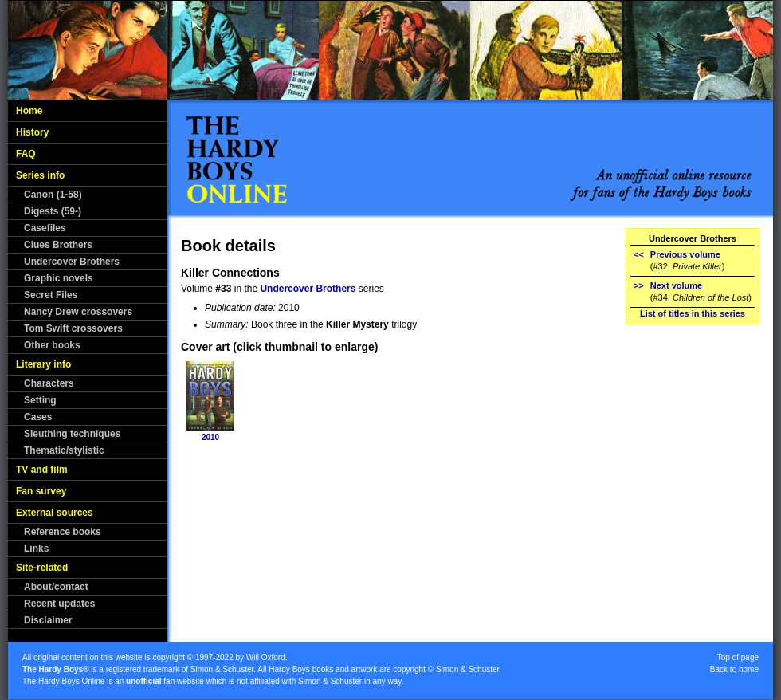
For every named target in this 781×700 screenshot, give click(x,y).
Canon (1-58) (53, 195)
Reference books (63, 532)
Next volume (676, 285)
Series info (40, 175)
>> (639, 285)
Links (36, 549)
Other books (52, 345)
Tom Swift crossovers (73, 328)
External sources (55, 513)
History (32, 132)
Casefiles (45, 228)
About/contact (56, 587)
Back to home (734, 669)
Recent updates (59, 604)
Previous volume (685, 254)
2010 (210, 437)
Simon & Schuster (222, 669)
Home (29, 111)
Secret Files (51, 295)
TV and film (42, 470)
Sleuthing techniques (72, 434)
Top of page (738, 657)
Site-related (42, 568)
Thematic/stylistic (64, 450)
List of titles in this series (693, 313)
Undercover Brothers (72, 262)
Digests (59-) (53, 211)
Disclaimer (48, 620)
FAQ (26, 154)
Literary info (43, 364)
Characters (49, 383)
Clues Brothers (58, 245)
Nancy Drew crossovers (78, 312)
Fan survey (41, 491)
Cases (38, 417)
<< (639, 254)
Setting (40, 400)
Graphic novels (59, 278)
